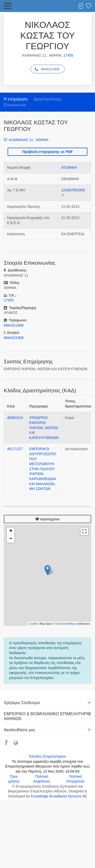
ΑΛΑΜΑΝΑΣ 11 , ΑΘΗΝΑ (29, 140)
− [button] (11, 539)
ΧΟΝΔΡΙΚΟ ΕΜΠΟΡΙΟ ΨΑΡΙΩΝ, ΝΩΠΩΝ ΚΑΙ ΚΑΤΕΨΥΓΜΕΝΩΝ (44, 428)
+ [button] (11, 531)
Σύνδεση (80, 6)
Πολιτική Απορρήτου (75, 779)
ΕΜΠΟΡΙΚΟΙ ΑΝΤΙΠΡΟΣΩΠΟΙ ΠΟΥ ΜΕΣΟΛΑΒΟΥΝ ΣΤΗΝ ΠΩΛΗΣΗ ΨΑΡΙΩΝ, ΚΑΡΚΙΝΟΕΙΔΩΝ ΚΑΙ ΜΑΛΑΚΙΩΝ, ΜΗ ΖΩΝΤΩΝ (43, 469)
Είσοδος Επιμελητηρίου (47, 756)
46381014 (15, 418)
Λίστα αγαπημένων (88, 6)
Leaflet (33, 624)
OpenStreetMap (65, 624)
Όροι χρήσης (14, 779)
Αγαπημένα (47, 519)
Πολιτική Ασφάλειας (42, 779)
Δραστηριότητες (48, 99)
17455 (68, 55)
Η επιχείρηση (16, 99)
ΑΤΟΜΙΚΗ (69, 167)
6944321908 (47, 69)
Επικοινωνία (15, 105)
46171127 (15, 449)
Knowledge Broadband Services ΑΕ (59, 796)
